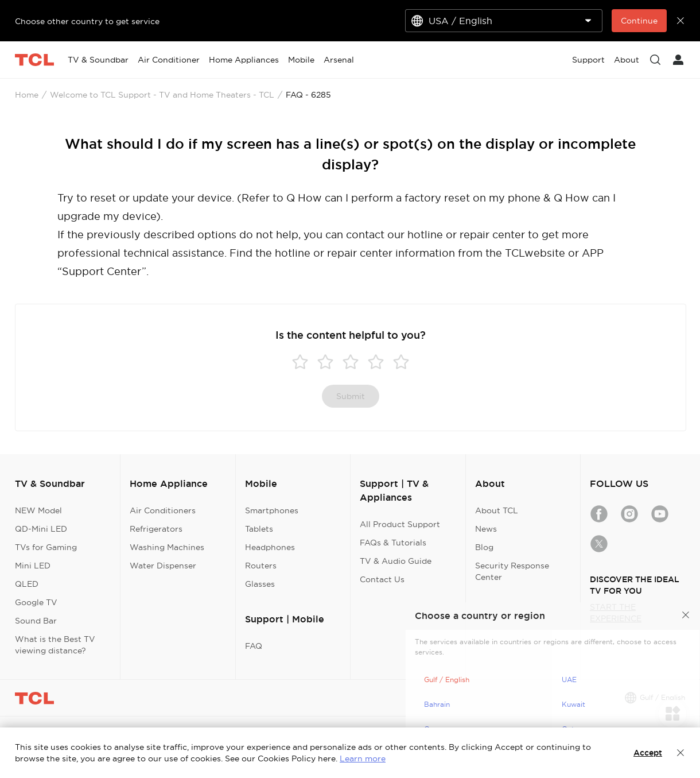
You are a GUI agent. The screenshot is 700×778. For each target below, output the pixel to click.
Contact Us (382, 579)
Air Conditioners (163, 510)
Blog (484, 547)
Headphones (270, 547)
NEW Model (38, 510)
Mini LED (33, 566)
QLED (27, 584)
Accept (648, 753)
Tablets (259, 529)
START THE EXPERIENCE (616, 613)
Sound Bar (36, 621)
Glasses (260, 584)
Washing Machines (167, 547)
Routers (261, 566)
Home (27, 95)
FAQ (254, 646)
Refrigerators (156, 529)
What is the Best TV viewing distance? (55, 645)
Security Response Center (512, 571)
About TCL (497, 510)
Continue (639, 21)
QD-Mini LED (41, 529)
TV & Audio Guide (396, 561)
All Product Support (400, 524)
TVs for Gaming (46, 547)
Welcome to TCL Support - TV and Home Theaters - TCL (162, 95)
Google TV (36, 602)
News (486, 529)
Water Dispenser (163, 566)
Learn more (363, 758)
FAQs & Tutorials (393, 543)
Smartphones (272, 510)
